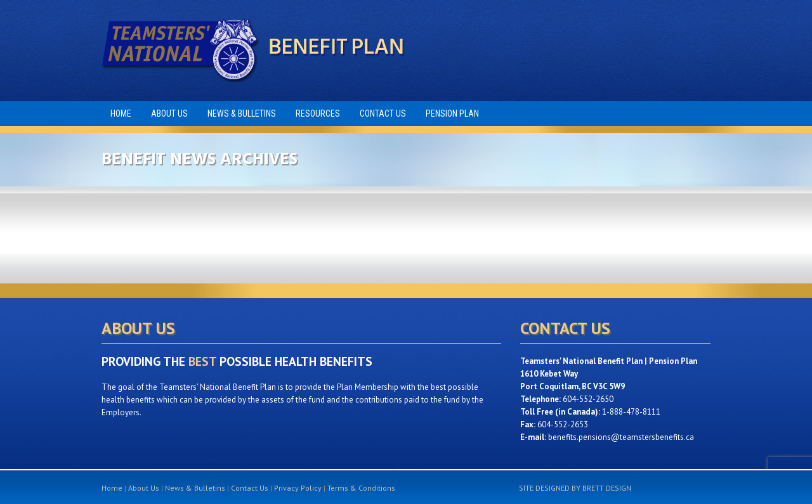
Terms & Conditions (361, 488)
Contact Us (250, 488)
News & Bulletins (195, 488)
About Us (144, 488)
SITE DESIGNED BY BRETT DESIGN (575, 488)
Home (112, 488)
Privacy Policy (298, 488)
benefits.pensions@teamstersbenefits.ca (621, 437)
